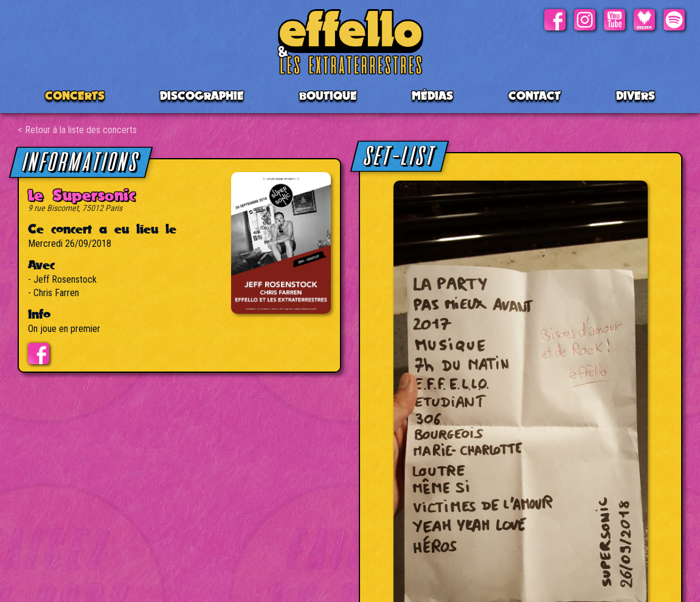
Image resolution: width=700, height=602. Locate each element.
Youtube (615, 20)
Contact (535, 95)
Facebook (555, 20)
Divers (636, 95)
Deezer (644, 20)
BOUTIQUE (328, 95)
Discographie (202, 95)
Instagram (585, 20)
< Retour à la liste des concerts (77, 130)
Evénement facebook (39, 354)
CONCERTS (75, 95)
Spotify (674, 20)
